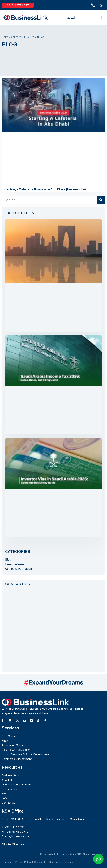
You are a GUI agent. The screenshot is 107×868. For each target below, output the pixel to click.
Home (5, 37)
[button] (102, 17)
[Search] (101, 200)
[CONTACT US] (53, 627)
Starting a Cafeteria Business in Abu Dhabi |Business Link (45, 189)
